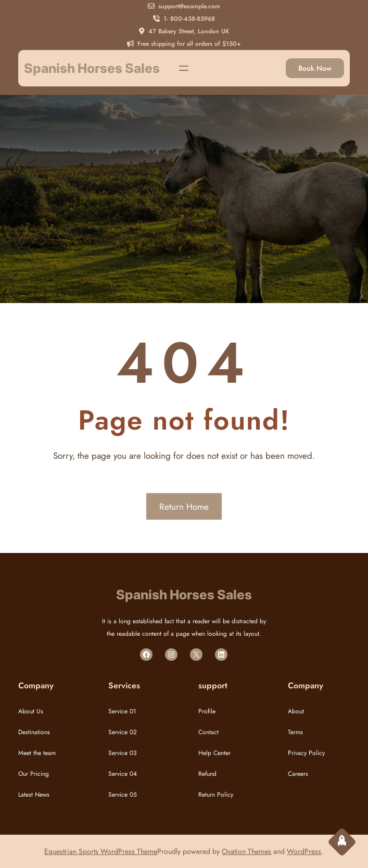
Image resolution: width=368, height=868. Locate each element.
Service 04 (123, 774)
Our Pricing (34, 774)
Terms (295, 732)
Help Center (214, 753)
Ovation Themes (246, 851)
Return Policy (216, 795)
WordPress (304, 851)
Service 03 (123, 753)
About (296, 711)
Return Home (184, 507)
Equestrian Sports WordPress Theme (101, 851)
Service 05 (123, 795)
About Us (31, 711)
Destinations (34, 732)
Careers (298, 774)
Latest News (34, 795)
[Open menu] (184, 68)
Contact (208, 732)
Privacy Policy (306, 753)
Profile (207, 711)
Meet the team (37, 753)
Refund (207, 774)
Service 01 (122, 711)
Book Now (315, 68)
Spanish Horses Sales (92, 68)
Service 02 (123, 732)
